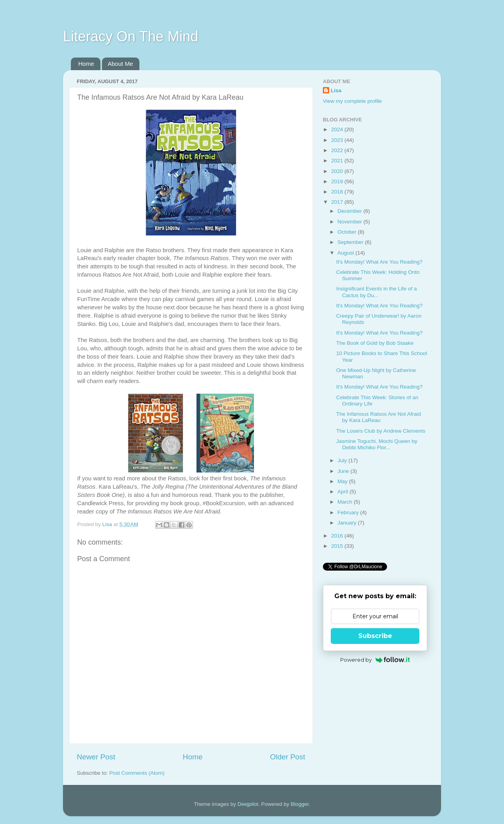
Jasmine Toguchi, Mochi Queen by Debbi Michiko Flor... (377, 444)
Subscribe (375, 636)
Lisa (336, 90)
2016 (338, 536)
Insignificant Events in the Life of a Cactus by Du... (377, 292)
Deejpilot (248, 804)
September (351, 242)
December (350, 211)
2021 (338, 161)
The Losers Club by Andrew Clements (381, 431)
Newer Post (96, 757)
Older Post (288, 757)
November (350, 222)
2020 (338, 171)
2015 (338, 546)
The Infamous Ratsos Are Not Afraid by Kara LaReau (379, 417)
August (346, 253)
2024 (338, 129)
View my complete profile (352, 101)
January (348, 523)
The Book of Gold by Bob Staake (375, 343)
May (343, 481)
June (344, 471)
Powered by (375, 660)
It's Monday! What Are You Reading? (379, 262)
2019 (338, 181)
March (346, 502)
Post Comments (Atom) (137, 773)
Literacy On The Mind (131, 36)
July (343, 460)
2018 (338, 192)
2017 (338, 202)
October (348, 232)
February (349, 512)
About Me (120, 64)
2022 (338, 150)
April (344, 492)
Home (86, 64)
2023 (338, 140)
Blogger (300, 804)
